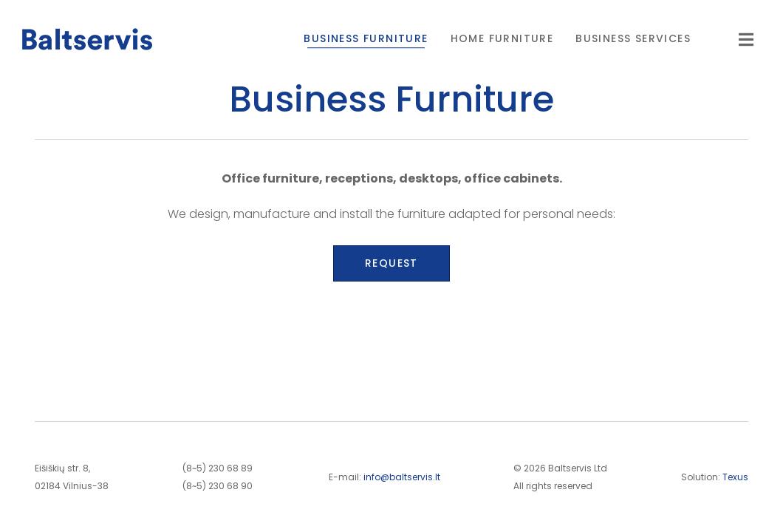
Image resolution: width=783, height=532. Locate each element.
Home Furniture (502, 38)
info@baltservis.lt (402, 477)
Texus (735, 477)
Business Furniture (366, 38)
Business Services (633, 38)
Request (391, 263)
